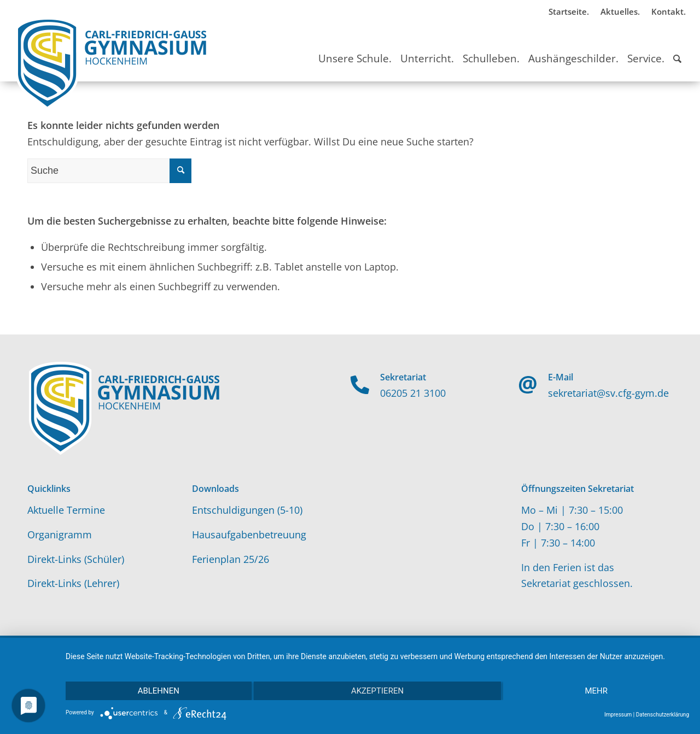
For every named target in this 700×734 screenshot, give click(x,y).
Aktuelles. (620, 11)
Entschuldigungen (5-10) (247, 510)
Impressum (618, 715)
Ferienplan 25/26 (231, 559)
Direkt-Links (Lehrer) (73, 583)
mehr (596, 691)
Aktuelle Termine (66, 510)
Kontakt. (669, 11)
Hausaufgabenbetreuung (249, 535)
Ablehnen (159, 691)
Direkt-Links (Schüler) (76, 559)
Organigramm (60, 535)
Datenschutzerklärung (663, 715)
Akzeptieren (377, 691)
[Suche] (677, 49)
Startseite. (569, 11)
